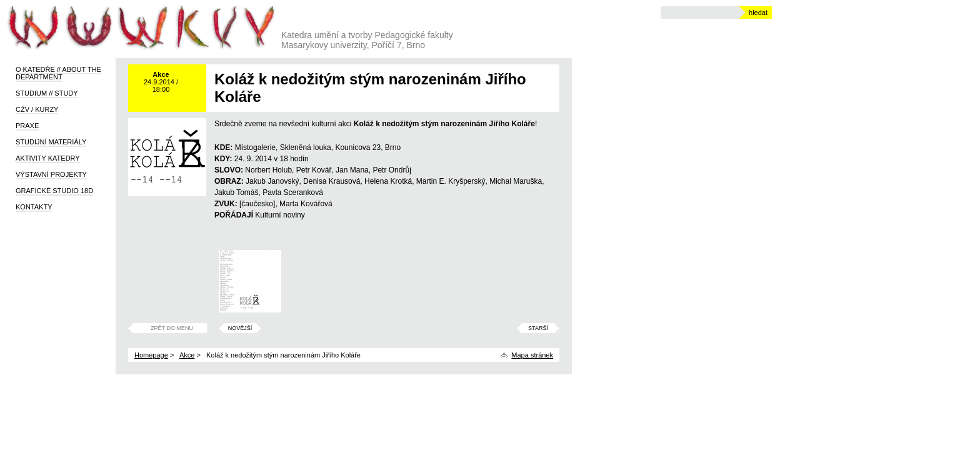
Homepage (151, 355)
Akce (187, 355)
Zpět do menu (172, 328)
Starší (538, 328)
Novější (240, 328)
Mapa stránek (532, 355)
